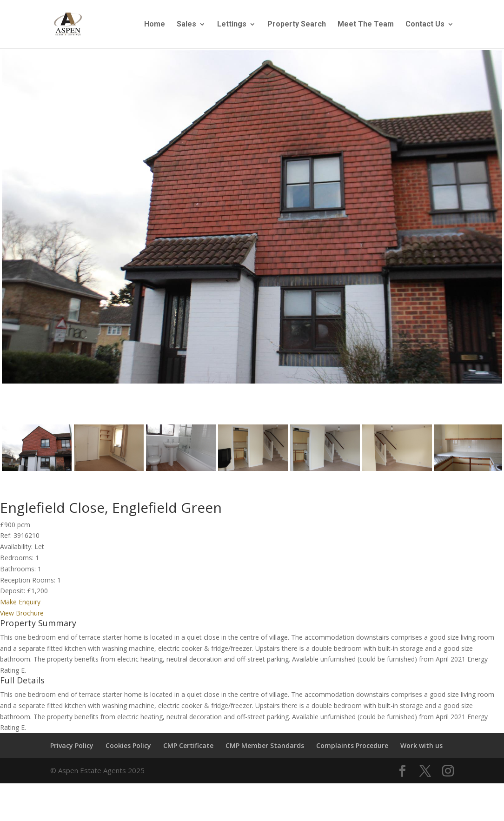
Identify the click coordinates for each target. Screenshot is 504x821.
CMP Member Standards (265, 751)
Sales (186, 25)
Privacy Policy (72, 751)
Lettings (232, 25)
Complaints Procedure (352, 751)
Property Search (297, 25)
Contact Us (425, 25)
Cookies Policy (128, 751)
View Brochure (22, 619)
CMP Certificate (188, 751)
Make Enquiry (20, 608)
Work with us (421, 751)
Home (155, 25)
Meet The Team (366, 25)
